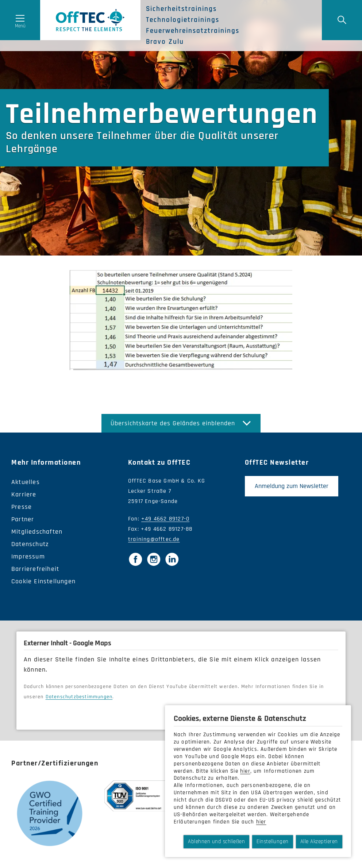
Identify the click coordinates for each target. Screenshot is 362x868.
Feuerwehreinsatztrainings (193, 31)
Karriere (24, 494)
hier (245, 771)
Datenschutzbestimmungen (79, 697)
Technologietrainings (183, 20)
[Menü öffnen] (20, 20)
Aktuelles (26, 482)
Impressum (28, 556)
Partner (23, 519)
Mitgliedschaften (37, 532)
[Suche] (342, 20)
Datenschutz (30, 544)
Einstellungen (273, 842)
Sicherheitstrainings (181, 9)
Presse (22, 507)
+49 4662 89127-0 (165, 519)
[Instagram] (154, 559)
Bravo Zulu (165, 42)
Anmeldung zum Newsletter (292, 486)
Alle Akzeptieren (319, 842)
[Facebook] (135, 559)
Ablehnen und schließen (216, 842)
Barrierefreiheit (35, 569)
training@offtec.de (154, 539)
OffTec (90, 20)
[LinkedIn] (172, 559)
